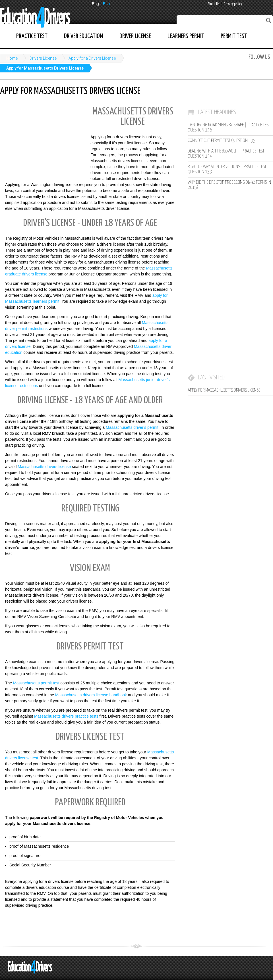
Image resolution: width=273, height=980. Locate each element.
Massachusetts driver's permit (132, 427)
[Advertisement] (43, 141)
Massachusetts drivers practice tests (66, 716)
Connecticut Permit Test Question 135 (222, 141)
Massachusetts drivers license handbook (91, 695)
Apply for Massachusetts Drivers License (45, 68)
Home (12, 58)
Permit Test (234, 36)
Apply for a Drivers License (92, 58)
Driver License (135, 36)
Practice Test (32, 36)
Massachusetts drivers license (44, 467)
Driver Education (83, 36)
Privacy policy (233, 4)
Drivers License (43, 58)
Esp (106, 4)
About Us (214, 4)
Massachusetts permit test (36, 683)
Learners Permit (186, 36)
